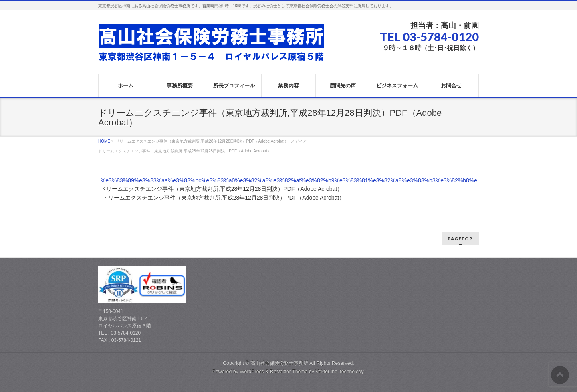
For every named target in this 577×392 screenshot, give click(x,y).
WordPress (252, 372)
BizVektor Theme (289, 372)
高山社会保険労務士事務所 (279, 363)
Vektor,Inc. (327, 372)
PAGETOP (460, 239)
